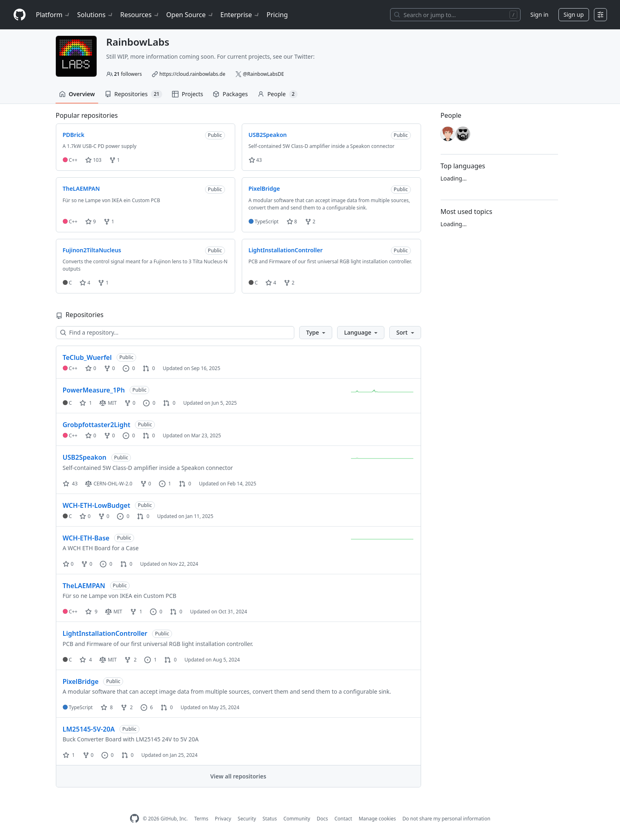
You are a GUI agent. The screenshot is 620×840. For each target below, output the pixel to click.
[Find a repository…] (175, 333)
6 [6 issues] (147, 707)
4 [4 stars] (86, 660)
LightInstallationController (105, 633)
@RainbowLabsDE (264, 74)
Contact (343, 819)
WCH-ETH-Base (86, 538)
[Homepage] (20, 15)
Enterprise (240, 15)
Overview (77, 94)
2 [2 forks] (130, 660)
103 (93, 160)
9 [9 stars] (91, 612)
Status (270, 819)
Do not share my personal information (446, 819)
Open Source (190, 15)
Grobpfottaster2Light (97, 425)
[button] (316, 333)
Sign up (574, 14)
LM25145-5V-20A (89, 729)
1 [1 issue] (165, 484)
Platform (53, 15)
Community (297, 819)
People (278, 94)
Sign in (539, 14)
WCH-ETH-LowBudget (97, 505)
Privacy (223, 819)
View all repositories (238, 776)
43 (255, 160)
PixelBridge (81, 681)
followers (128, 74)
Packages (230, 94)
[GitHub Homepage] (135, 819)
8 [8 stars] (107, 707)
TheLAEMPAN (84, 586)
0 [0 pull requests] (149, 368)
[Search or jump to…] (455, 15)
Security (247, 819)
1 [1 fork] (136, 612)
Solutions (95, 15)
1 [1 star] (86, 403)
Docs (322, 819)
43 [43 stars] (70, 484)
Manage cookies (377, 819)
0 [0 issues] (129, 368)
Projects (188, 94)
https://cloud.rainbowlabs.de (192, 74)
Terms (201, 819)
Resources (140, 15)
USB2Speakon (85, 457)
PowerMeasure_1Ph (94, 390)
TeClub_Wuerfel (87, 357)
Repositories (133, 94)
